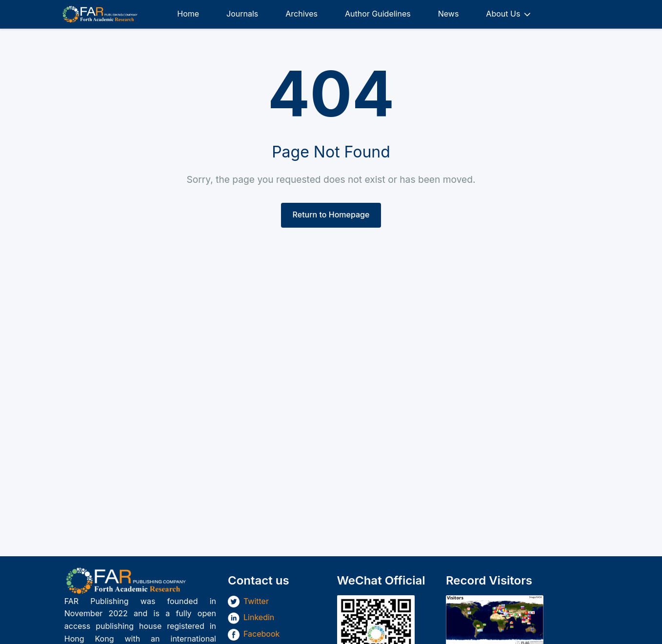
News (449, 14)
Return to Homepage (331, 215)
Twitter (256, 601)
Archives (301, 14)
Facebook (261, 634)
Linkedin (259, 617)
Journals (242, 14)
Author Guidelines (378, 14)
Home (188, 14)
